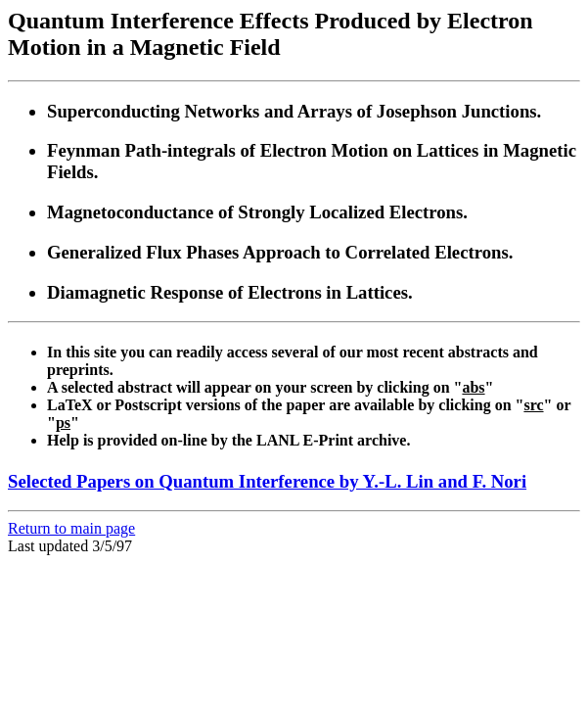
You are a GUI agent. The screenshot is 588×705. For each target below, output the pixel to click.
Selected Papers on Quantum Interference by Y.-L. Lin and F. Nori (267, 481)
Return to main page (71, 528)
